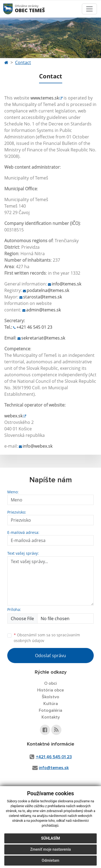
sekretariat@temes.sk (43, 338)
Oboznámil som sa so (47, 638)
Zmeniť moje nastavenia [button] (50, 849)
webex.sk (13, 416)
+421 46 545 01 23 (34, 327)
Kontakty (51, 717)
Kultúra (51, 704)
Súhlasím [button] (51, 838)
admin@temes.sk (43, 310)
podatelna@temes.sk (48, 290)
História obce (50, 690)
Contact (23, 62)
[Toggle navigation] (89, 9)
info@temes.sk (67, 284)
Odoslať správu (50, 656)
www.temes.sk (45, 98)
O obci (50, 683)
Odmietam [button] (50, 860)
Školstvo (50, 697)
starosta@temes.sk (43, 297)
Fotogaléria (50, 710)
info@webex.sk (38, 446)
